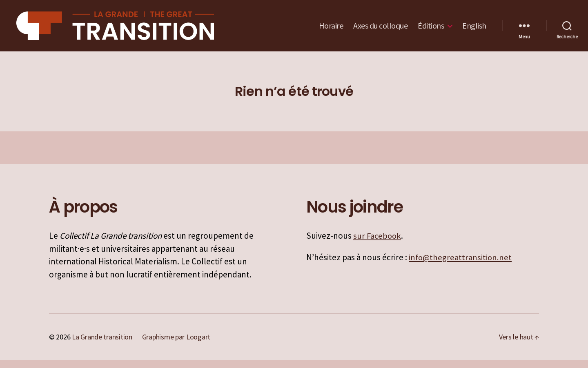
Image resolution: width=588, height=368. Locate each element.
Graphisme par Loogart (176, 345)
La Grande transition (102, 345)
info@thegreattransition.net (461, 265)
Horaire (331, 30)
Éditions (431, 30)
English (474, 30)
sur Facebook (378, 244)
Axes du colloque (380, 30)
